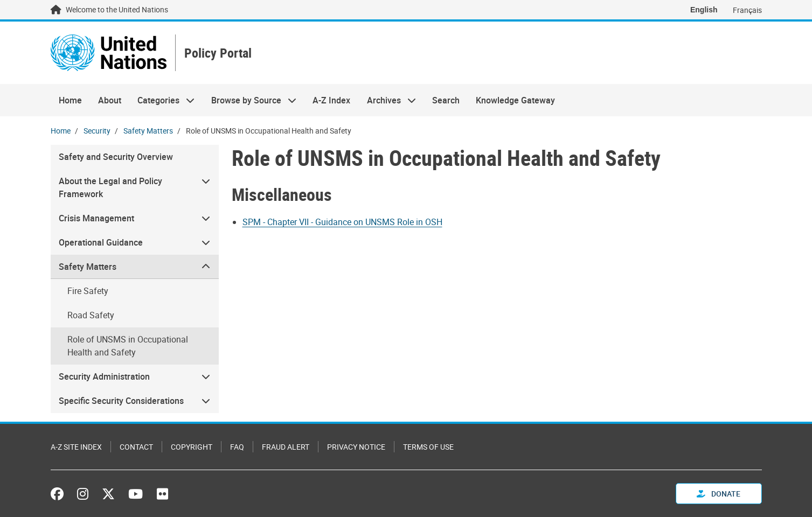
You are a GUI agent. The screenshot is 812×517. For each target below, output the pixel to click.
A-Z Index (331, 100)
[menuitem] (135, 188)
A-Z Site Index (76, 447)
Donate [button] (719, 494)
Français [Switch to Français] (747, 10)
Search (446, 100)
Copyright (192, 447)
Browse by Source (250, 100)
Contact (136, 447)
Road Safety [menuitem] (91, 315)
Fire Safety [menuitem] (88, 291)
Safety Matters (148, 131)
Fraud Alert (286, 447)
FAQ (237, 447)
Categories (162, 100)
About (110, 100)
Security (97, 131)
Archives (387, 100)
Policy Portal (218, 53)
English (704, 10)
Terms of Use (428, 447)
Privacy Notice (356, 447)
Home (70, 100)
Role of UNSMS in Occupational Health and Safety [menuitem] (128, 346)
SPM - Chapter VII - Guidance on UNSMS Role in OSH (342, 222)
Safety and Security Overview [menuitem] (116, 157)
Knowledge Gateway (515, 100)
